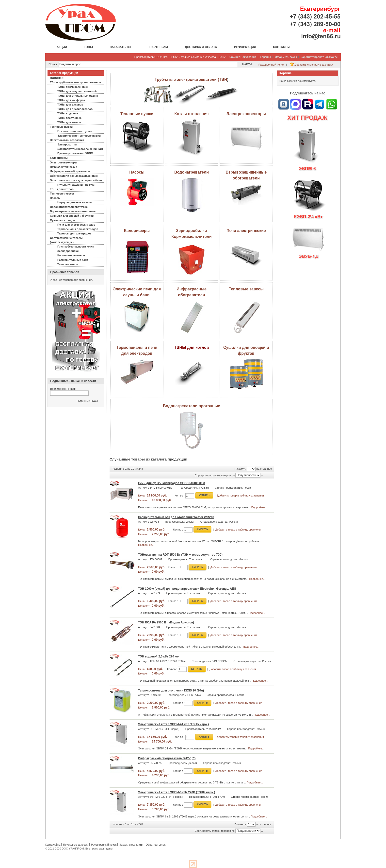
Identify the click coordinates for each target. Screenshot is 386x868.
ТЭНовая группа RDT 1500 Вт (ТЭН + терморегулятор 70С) (180, 555)
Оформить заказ (286, 57)
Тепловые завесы (246, 289)
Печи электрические (246, 231)
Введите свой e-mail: (63, 389)
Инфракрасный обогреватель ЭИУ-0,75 (167, 758)
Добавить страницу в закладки (314, 65)
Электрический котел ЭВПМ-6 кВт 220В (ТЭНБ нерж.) (177, 792)
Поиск (53, 64)
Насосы (137, 172)
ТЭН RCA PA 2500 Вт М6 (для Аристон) (166, 622)
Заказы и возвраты (131, 845)
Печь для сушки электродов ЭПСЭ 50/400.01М (172, 483)
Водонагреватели (192, 172)
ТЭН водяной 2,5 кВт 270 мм (159, 656)
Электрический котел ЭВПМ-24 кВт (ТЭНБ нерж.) (173, 724)
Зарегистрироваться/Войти (319, 57)
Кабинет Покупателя (243, 57)
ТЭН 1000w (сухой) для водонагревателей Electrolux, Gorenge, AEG (187, 589)
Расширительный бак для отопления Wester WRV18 (176, 517)
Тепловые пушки (137, 114)
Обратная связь (156, 845)
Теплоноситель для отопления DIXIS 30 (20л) (171, 691)
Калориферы (137, 231)
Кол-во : (179, 496)
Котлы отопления (191, 114)
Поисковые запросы (76, 845)
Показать (240, 469)
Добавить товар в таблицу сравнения (240, 496)
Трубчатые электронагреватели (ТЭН (191, 80)
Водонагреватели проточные (192, 406)
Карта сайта (53, 845)
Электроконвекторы (246, 114)
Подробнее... (259, 507)
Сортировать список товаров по (215, 475)
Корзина (265, 57)
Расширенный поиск (271, 65)
